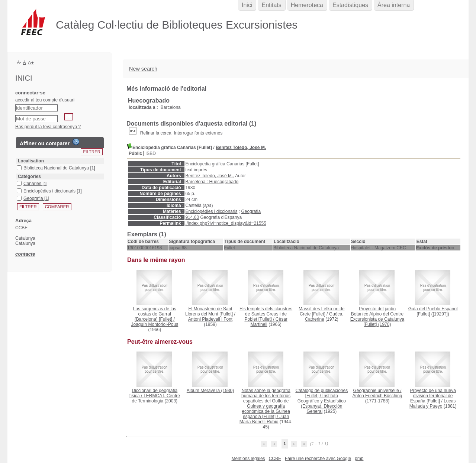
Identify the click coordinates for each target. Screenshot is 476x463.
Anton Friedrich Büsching (377, 396)
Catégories (29, 177)
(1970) (377, 317)
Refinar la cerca (156, 133)
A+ (31, 63)
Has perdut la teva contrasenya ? (48, 127)
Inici (247, 5)
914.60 (192, 217)
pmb (359, 459)
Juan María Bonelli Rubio (264, 419)
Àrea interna (394, 5)
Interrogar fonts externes (198, 133)
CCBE (275, 459)
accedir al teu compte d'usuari (45, 100)
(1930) (210, 391)
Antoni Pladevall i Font (210, 319)
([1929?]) (433, 311)
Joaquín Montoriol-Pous (155, 324)
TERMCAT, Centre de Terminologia (156, 398)
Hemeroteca (307, 5)
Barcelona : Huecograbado (212, 182)
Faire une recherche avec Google (318, 459)
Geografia (251, 211)
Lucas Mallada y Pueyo (432, 404)
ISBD (151, 153)
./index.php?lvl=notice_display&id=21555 (226, 223)
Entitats (271, 5)
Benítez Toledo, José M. (241, 148)
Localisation (31, 161)
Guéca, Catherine (324, 317)
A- (19, 62)
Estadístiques (350, 5)
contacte (25, 254)
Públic (135, 153)
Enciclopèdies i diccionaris (211, 211)
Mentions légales (248, 459)
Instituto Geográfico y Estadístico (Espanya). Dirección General (322, 404)
